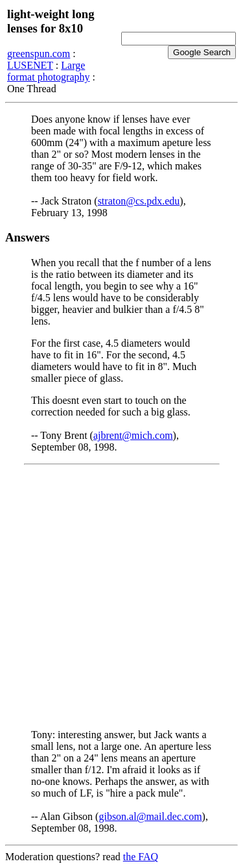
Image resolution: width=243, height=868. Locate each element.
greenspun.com (39, 54)
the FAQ (141, 857)
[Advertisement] (121, 597)
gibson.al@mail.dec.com (150, 816)
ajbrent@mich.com (133, 435)
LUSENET (30, 65)
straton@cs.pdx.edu (139, 201)
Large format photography (49, 71)
